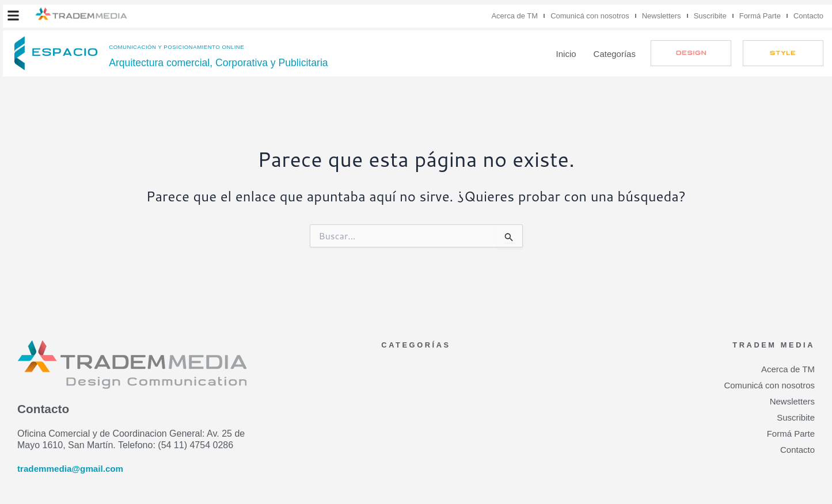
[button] (13, 16)
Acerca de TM (514, 16)
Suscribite (710, 16)
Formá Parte (760, 16)
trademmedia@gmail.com (73, 469)
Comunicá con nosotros (590, 16)
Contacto (808, 16)
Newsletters (662, 16)
